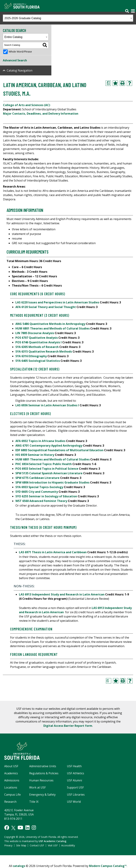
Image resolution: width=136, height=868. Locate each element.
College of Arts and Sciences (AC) (27, 105)
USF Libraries (76, 795)
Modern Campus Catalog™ (108, 866)
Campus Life (12, 795)
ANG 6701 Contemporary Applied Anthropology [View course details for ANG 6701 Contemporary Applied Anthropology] (49, 446)
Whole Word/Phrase (20, 52)
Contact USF (37, 845)
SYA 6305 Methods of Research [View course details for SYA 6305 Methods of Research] (37, 347)
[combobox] (68, 18)
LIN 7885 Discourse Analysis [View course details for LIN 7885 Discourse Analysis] (35, 333)
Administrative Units (43, 766)
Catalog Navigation (20, 70)
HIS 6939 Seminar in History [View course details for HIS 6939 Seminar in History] (35, 455)
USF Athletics (76, 773)
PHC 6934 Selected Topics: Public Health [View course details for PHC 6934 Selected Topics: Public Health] (44, 464)
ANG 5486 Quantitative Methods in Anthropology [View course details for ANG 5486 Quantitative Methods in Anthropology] (50, 324)
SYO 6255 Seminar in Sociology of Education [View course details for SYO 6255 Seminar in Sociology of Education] (46, 496)
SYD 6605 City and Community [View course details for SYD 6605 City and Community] (37, 492)
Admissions (12, 780)
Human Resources (41, 780)
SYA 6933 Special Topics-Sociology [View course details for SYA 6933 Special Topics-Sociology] (39, 487)
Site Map (21, 845)
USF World (74, 802)
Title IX (34, 802)
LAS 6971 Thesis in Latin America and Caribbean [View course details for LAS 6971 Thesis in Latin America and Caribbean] (53, 552)
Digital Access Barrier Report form (68, 726)
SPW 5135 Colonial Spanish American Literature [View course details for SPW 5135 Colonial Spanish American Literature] (49, 473)
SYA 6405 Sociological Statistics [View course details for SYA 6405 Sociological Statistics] (38, 361)
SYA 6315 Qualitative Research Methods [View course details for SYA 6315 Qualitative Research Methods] (44, 351)
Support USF (75, 787)
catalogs (19, 866)
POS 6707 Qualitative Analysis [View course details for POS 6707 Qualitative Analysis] (37, 338)
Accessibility (68, 845)
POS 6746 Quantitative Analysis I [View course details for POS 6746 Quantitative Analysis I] (39, 342)
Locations (11, 787)
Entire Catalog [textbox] (13, 37)
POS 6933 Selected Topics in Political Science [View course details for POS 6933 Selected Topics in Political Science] (47, 469)
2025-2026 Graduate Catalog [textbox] (23, 18)
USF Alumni (74, 780)
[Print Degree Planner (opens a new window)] (108, 83)
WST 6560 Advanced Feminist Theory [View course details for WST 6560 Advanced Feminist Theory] (41, 501)
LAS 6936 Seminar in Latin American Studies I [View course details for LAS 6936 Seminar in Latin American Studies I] (47, 405)
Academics (11, 773)
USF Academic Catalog (52, 841)
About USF (11, 766)
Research (10, 802)
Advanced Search (15, 60)
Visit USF (53, 845)
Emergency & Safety (42, 795)
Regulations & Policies (44, 773)
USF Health (74, 766)
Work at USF (37, 787)
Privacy (8, 845)
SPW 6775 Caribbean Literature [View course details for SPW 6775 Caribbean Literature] (37, 478)
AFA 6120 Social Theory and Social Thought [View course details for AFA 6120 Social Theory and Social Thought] (46, 307)
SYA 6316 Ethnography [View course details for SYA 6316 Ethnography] (31, 356)
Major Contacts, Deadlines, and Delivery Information (41, 114)
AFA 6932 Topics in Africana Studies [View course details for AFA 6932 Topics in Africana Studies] (40, 441)
